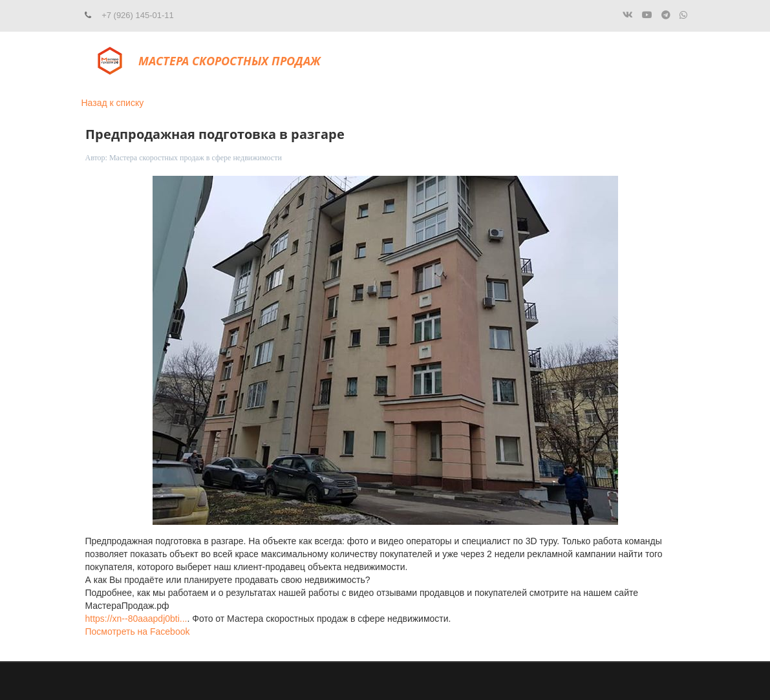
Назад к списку (113, 103)
